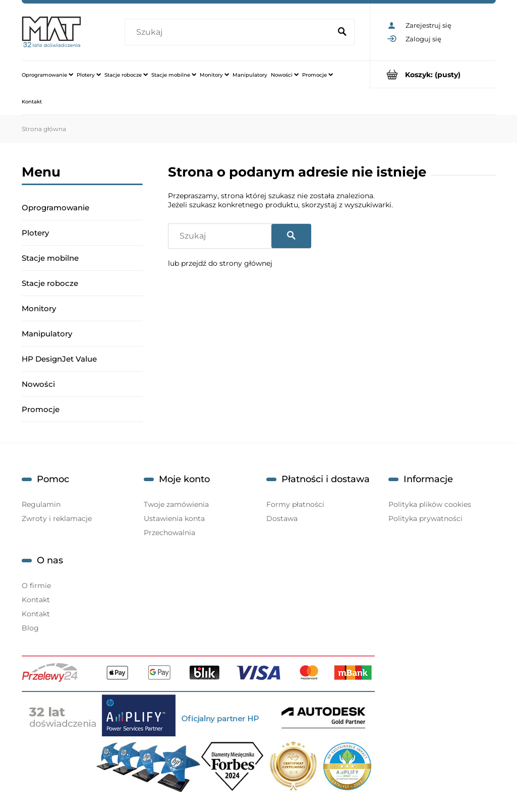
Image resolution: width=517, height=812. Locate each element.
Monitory (39, 308)
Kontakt (36, 600)
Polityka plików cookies (430, 504)
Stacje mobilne (50, 258)
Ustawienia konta (174, 518)
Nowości (38, 384)
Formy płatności (295, 504)
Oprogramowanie (55, 208)
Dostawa (282, 518)
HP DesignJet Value (59, 359)
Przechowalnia (169, 533)
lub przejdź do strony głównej (220, 263)
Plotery (35, 233)
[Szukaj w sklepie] (229, 32)
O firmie (36, 586)
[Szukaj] (342, 32)
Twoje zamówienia (176, 504)
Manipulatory (47, 334)
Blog (30, 628)
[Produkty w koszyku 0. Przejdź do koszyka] (433, 74)
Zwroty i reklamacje (57, 518)
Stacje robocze (50, 283)
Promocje (41, 409)
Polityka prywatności (425, 518)
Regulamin (41, 504)
